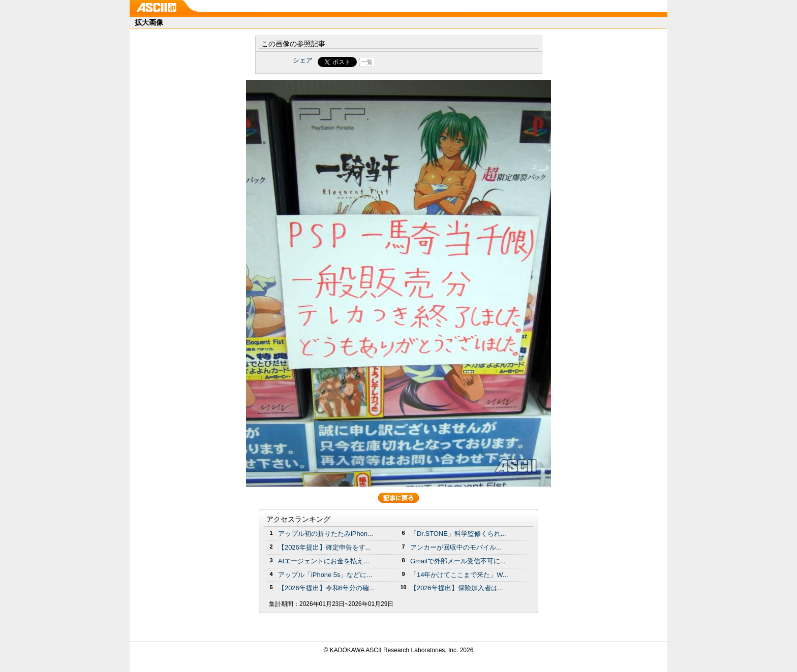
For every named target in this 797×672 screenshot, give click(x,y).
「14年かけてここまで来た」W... (459, 575)
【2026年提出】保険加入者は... (457, 588)
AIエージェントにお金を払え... (324, 561)
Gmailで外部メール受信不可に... (458, 561)
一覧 (367, 62)
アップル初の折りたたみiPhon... (326, 534)
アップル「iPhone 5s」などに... (325, 575)
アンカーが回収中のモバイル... (456, 547)
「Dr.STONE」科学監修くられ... (458, 534)
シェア (303, 60)
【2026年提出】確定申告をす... (325, 547)
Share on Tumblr (436, 62)
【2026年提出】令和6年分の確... (326, 588)
